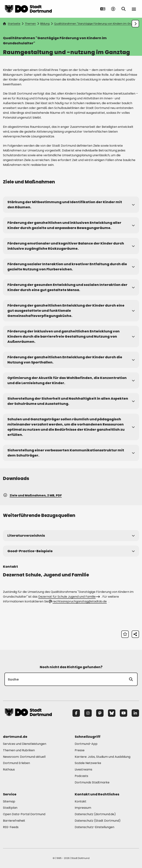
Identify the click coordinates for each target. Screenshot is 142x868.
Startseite (12, 24)
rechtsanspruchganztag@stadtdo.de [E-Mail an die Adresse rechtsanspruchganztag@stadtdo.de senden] (78, 601)
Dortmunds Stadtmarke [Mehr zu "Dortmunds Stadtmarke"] (92, 782)
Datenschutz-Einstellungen (94, 827)
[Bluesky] (112, 713)
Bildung (45, 24)
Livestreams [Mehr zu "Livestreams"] (83, 769)
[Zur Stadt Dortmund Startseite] (28, 9)
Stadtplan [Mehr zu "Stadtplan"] (10, 808)
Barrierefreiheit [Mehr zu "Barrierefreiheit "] (14, 821)
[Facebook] (76, 713)
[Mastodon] (100, 713)
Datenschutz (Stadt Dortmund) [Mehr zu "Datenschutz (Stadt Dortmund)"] (98, 821)
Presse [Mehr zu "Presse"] (80, 750)
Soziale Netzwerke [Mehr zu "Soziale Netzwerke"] (88, 763)
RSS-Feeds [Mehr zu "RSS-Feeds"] (11, 827)
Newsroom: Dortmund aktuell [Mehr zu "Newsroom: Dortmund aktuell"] (24, 757)
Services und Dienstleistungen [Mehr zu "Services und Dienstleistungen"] (25, 744)
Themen (30, 24)
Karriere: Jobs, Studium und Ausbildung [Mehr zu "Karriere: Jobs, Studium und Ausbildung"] (103, 757)
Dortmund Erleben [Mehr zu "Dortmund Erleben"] (16, 763)
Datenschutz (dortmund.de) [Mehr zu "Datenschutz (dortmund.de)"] (95, 814)
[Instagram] (88, 713)
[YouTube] (124, 713)
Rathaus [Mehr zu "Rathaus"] (9, 769)
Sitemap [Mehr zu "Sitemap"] (9, 801)
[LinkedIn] (135, 713)
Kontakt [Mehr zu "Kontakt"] (81, 801)
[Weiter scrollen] (135, 24)
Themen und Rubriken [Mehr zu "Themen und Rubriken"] (19, 750)
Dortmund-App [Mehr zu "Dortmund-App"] (86, 744)
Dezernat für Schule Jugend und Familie (69, 597)
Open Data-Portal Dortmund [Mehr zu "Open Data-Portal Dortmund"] (24, 814)
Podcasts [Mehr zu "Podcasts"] (81, 776)
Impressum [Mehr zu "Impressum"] (83, 808)
